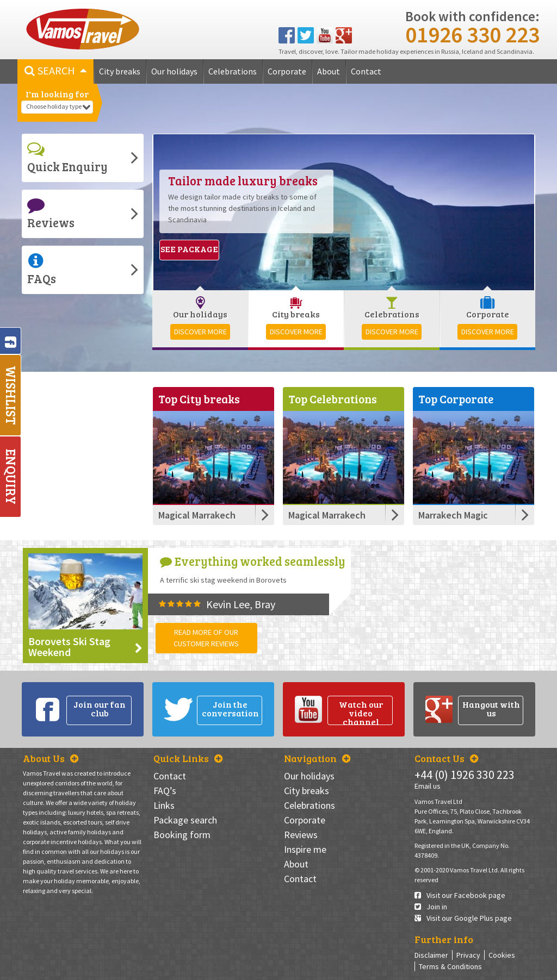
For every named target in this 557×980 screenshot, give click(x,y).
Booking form (182, 835)
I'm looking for (57, 94)
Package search (185, 820)
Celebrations (233, 71)
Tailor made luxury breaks (243, 180)
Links (164, 805)
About (329, 71)
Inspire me (305, 849)
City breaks (120, 71)
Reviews (51, 213)
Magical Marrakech (197, 515)
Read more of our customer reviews (206, 638)
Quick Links (188, 758)
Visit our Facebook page (460, 895)
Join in (431, 907)
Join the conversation (230, 709)
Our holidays (174, 71)
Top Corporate (456, 399)
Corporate (287, 71)
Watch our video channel (361, 712)
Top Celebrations (333, 399)
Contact (366, 71)
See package (189, 249)
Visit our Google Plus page (463, 918)
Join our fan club (100, 709)
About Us (51, 758)
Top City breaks (199, 399)
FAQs (42, 269)
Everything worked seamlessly (253, 561)
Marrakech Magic (453, 515)
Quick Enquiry (67, 157)
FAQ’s (165, 791)
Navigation (317, 758)
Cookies (502, 955)
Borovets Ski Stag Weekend (69, 647)
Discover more (200, 332)
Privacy (468, 955)
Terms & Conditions (450, 966)
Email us (428, 786)
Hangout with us (491, 709)
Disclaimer (431, 955)
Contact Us (446, 758)
